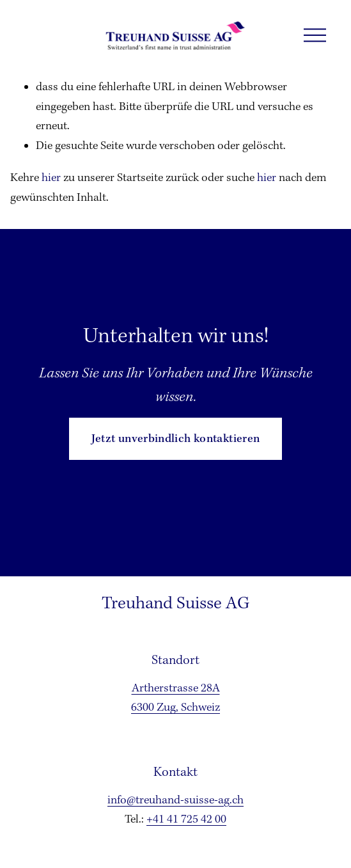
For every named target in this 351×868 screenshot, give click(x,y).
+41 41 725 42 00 (186, 820)
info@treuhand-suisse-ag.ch (175, 801)
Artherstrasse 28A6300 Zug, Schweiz (175, 698)
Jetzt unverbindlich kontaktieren (176, 439)
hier (51, 178)
